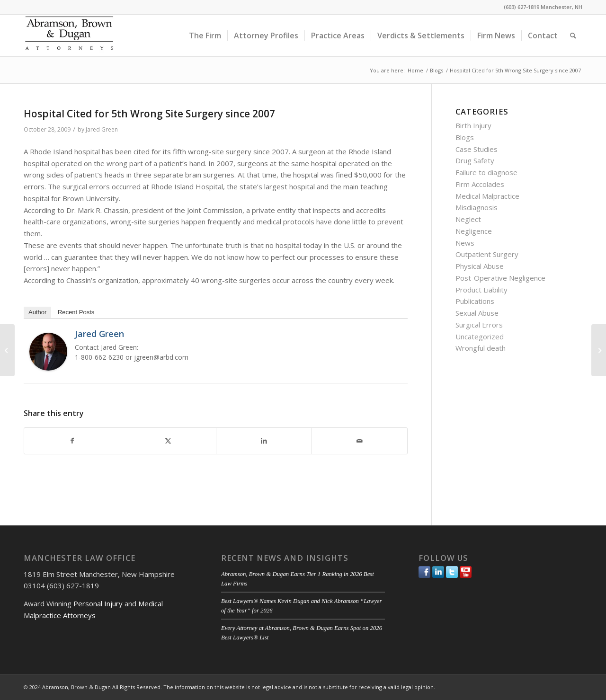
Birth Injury (473, 125)
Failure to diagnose (486, 172)
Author (37, 312)
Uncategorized (480, 337)
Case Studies (477, 149)
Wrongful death (481, 348)
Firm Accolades (480, 184)
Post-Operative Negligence (500, 278)
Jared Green (102, 129)
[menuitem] (205, 35)
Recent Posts (76, 312)
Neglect (468, 219)
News (465, 243)
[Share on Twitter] (168, 441)
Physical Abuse (480, 266)
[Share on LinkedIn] (264, 441)
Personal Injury (98, 603)
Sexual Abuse (477, 313)
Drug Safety (475, 160)
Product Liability (481, 290)
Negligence (474, 231)
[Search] (573, 35)
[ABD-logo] (69, 35)
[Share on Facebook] (72, 441)
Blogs (465, 137)
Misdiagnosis (477, 207)
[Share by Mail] (360, 441)
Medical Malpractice (487, 196)
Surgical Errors (479, 325)
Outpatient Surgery (487, 254)
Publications (475, 301)
